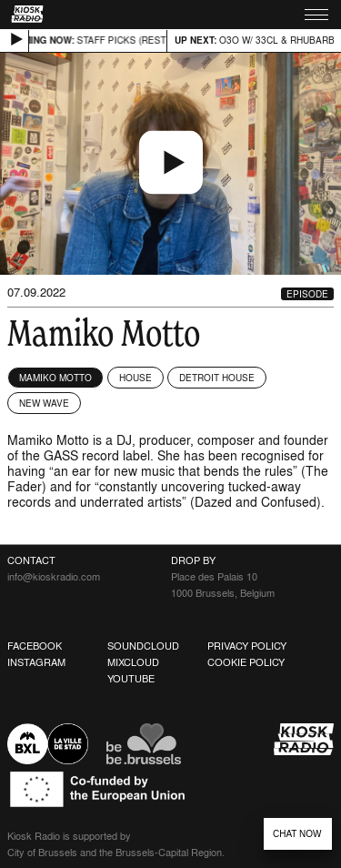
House (135, 378)
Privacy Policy (247, 646)
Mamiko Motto (55, 378)
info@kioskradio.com (54, 577)
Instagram (36, 662)
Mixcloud (133, 662)
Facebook (35, 646)
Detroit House (217, 378)
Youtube (131, 679)
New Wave (44, 403)
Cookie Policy (246, 662)
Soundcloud (143, 646)
